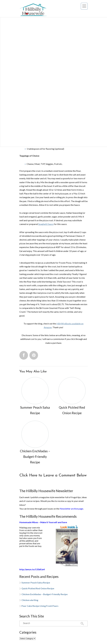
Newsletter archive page (71, 509)
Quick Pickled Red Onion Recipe (38, 588)
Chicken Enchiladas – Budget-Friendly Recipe (45, 594)
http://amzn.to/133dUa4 (32, 569)
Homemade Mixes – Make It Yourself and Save (43, 522)
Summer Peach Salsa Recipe (36, 583)
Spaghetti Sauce (46, 224)
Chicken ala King (30, 600)
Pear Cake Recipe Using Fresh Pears (40, 606)
